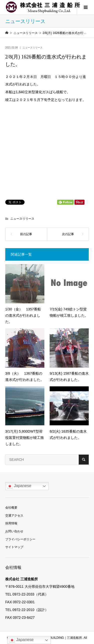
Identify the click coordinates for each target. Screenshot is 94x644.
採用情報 (11, 523)
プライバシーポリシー (20, 539)
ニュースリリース (33, 48)
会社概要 (11, 508)
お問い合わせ (14, 531)
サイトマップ (14, 547)
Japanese (19, 486)
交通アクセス (14, 516)
